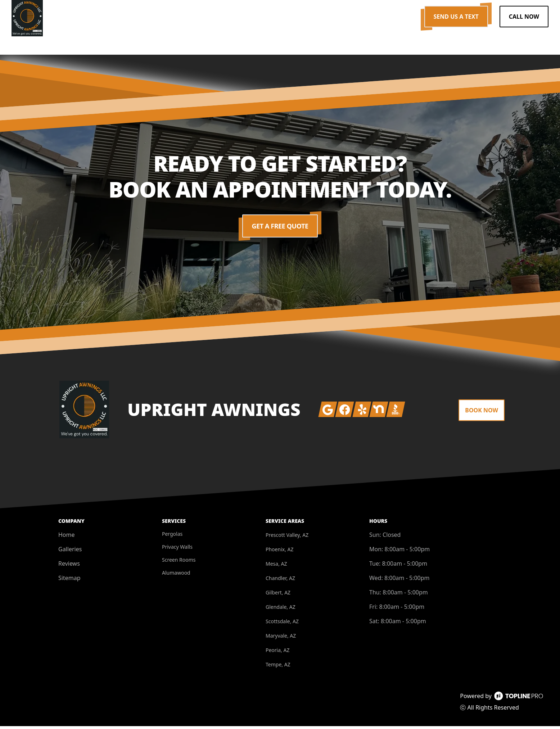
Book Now (482, 413)
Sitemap (69, 581)
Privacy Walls (177, 550)
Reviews (69, 566)
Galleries (70, 552)
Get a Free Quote (280, 229)
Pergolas (172, 537)
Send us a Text (456, 17)
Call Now (524, 17)
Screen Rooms (179, 563)
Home (67, 538)
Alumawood (176, 576)
